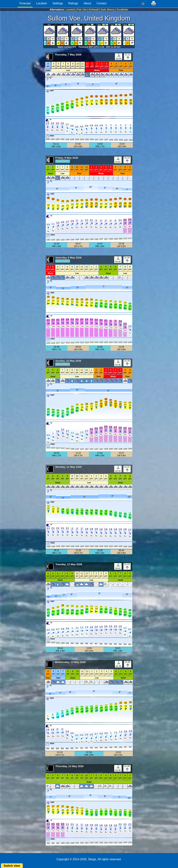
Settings (58, 3)
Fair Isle (82, 10)
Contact (101, 3)
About (87, 3)
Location (42, 3)
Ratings (73, 3)
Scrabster (123, 10)
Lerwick (70, 10)
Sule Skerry (108, 10)
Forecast (25, 3)
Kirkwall (94, 10)
